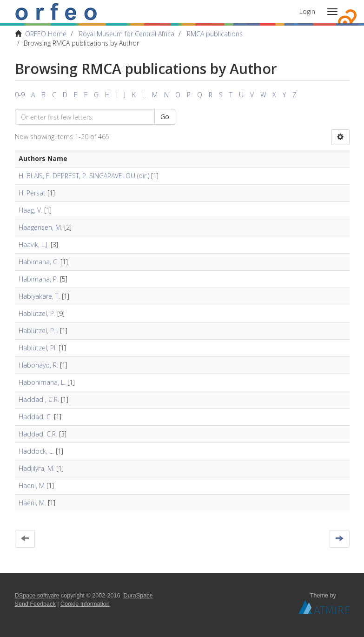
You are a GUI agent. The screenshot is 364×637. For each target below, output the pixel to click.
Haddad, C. (35, 417)
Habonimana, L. (42, 382)
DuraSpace (138, 596)
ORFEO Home (46, 34)
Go (165, 117)
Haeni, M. (32, 503)
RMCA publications (215, 34)
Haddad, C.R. (38, 434)
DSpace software (37, 596)
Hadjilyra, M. (36, 468)
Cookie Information (85, 604)
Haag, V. (30, 210)
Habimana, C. (39, 262)
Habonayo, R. (38, 365)
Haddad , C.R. (39, 399)
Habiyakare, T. (39, 296)
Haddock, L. (36, 451)
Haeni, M (32, 486)
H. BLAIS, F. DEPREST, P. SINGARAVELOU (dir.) (84, 176)
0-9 (20, 95)
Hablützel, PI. (38, 348)
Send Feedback (35, 604)
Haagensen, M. (40, 227)
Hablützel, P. (37, 313)
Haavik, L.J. (34, 245)
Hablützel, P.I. (38, 331)
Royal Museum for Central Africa (127, 34)
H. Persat (32, 193)
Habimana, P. (38, 279)
